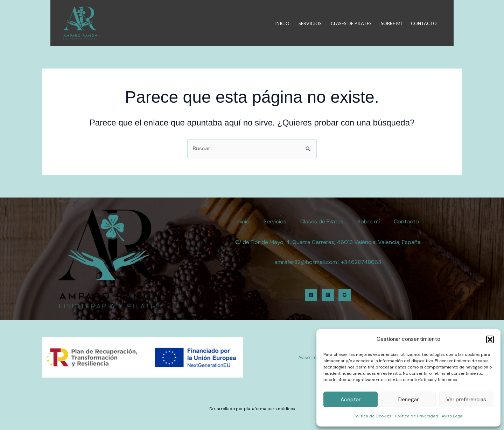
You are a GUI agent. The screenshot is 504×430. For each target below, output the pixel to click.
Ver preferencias (466, 400)
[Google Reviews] (345, 295)
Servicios (310, 23)
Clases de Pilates (351, 23)
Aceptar (351, 400)
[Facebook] (311, 295)
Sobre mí (391, 23)
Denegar (408, 400)
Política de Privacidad (416, 416)
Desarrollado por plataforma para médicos (252, 409)
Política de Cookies (372, 416)
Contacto (424, 23)
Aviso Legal (453, 416)
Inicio (282, 23)
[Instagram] (328, 295)
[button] (490, 339)
